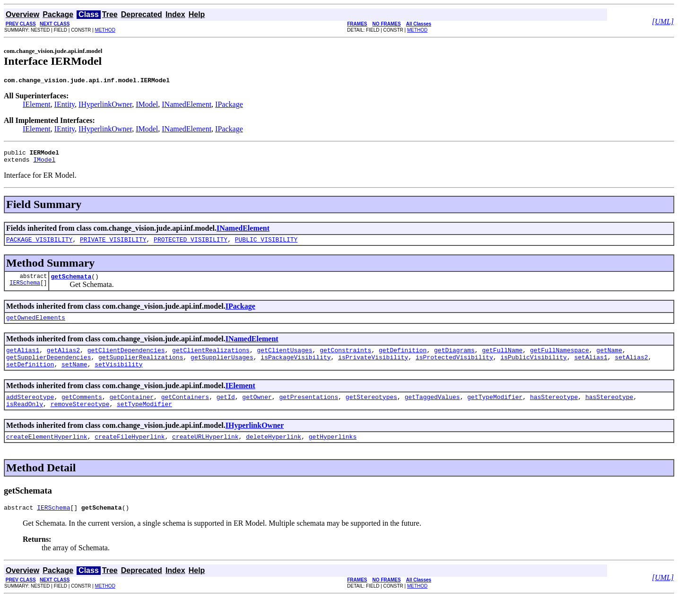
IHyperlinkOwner (105, 106)
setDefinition (30, 377)
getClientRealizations (211, 360)
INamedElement (187, 106)
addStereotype (30, 411)
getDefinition (403, 360)
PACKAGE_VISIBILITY (39, 245)
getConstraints (345, 360)
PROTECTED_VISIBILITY (191, 245)
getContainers (185, 411)
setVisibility (118, 377)
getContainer (131, 411)
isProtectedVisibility (454, 368)
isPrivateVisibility (373, 368)
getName (609, 360)
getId (226, 411)
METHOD (105, 30)
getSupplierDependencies (48, 368)
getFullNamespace (560, 360)
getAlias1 (23, 360)
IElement (37, 106)
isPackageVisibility (296, 368)
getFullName (502, 360)
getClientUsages (284, 360)
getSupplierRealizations (141, 368)
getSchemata (71, 283)
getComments (82, 411)
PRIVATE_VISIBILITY (113, 245)
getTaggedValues (432, 411)
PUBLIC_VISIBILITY (266, 245)
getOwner (257, 411)
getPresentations (309, 411)
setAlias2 (631, 368)
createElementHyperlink (47, 453)
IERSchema (25, 291)
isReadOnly (25, 419)
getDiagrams (454, 360)
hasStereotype (554, 411)
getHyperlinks (333, 453)
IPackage (229, 106)
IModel (147, 106)
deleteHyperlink (274, 453)
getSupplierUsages (222, 368)
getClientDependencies (126, 360)
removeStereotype (80, 419)
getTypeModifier (495, 411)
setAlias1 (591, 368)
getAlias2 (63, 360)
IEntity (65, 106)
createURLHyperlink (205, 453)
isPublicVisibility (533, 368)
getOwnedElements (36, 326)
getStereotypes (371, 411)
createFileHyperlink (130, 453)
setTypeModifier (144, 419)
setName (74, 377)
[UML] (663, 22)
